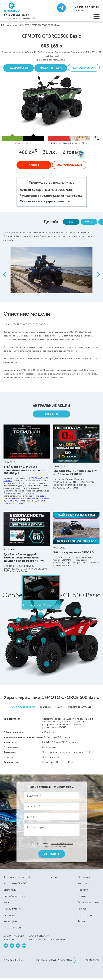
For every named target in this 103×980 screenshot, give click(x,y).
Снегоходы (10, 890)
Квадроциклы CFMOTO (18, 25)
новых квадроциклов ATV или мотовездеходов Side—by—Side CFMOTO (26, 498)
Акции (81, 921)
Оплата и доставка (89, 902)
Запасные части (13, 928)
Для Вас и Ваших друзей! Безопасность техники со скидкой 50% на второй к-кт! (24, 558)
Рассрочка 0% (19, 68)
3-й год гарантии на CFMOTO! (74, 553)
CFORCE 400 (36, 478)
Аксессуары (10, 921)
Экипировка (10, 915)
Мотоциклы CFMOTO (16, 883)
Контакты (83, 883)
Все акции (51, 414)
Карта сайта (93, 960)
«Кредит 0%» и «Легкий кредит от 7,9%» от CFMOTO (75, 473)
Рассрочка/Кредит (69, 165)
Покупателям (85, 915)
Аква (6, 902)
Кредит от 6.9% (51, 68)
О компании (85, 877)
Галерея (82, 909)
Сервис (54, 877)
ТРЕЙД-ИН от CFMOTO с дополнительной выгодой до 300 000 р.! (24, 470)
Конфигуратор (84, 68)
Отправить (52, 854)
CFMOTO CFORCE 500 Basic (46, 25)
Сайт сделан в (56, 960)
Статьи (82, 896)
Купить (34, 165)
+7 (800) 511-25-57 (16, 15)
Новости (83, 890)
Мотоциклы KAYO (14, 909)
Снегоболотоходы (14, 896)
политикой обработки (62, 844)
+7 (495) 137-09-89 (86, 7)
